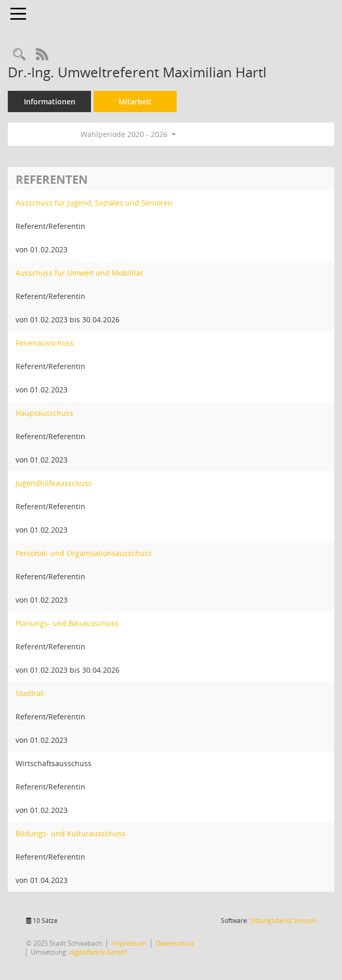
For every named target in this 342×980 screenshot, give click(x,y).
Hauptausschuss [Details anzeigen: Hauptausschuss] (44, 413)
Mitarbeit (135, 101)
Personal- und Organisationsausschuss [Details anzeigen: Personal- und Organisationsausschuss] (84, 553)
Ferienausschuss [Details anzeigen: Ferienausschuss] (45, 343)
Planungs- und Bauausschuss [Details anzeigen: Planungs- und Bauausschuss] (67, 623)
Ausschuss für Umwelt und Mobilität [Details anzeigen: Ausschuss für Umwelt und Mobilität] (79, 273)
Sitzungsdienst (283, 921)
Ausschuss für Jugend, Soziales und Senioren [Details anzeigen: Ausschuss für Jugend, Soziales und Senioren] (94, 203)
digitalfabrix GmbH (98, 952)
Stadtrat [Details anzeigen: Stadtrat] (30, 693)
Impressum (129, 943)
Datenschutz (175, 943)
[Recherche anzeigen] (19, 55)
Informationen (50, 101)
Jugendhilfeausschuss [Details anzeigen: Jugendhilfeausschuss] (54, 483)
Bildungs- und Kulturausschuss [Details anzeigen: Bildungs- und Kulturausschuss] (70, 833)
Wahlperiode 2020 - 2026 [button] (128, 134)
